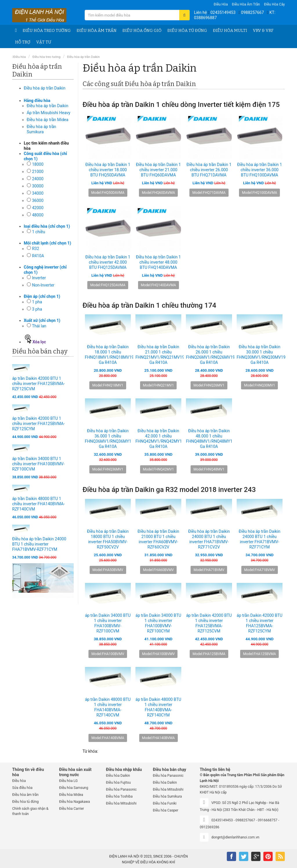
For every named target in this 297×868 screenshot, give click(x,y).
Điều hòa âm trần (246, 4)
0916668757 (268, 820)
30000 (38, 186)
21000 (38, 172)
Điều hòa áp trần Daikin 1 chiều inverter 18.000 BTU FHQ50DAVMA (108, 170)
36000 (38, 200)
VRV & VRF (263, 31)
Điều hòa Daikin (118, 776)
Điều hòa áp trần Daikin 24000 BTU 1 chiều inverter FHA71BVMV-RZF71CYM (39, 544)
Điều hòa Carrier (72, 809)
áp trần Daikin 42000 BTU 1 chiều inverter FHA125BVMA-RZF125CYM (38, 424)
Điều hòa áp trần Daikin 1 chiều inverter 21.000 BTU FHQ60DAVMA (159, 170)
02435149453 (223, 12)
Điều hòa (221, 4)
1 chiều (38, 232)
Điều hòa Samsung (74, 788)
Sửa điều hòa (22, 788)
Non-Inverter (43, 285)
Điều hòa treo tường (47, 31)
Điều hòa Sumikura (167, 796)
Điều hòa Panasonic (121, 789)
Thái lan (39, 326)
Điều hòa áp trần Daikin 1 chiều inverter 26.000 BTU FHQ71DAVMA (209, 170)
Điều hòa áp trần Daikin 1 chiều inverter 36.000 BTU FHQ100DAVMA (259, 170)
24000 (38, 179)
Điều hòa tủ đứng (187, 31)
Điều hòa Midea (71, 795)
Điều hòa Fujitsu (118, 783)
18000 (38, 164)
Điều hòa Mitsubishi (121, 803)
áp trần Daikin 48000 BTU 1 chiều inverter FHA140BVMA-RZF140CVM (38, 504)
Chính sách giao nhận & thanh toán (30, 811)
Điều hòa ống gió (142, 31)
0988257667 (252, 12)
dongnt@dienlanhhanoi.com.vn (236, 837)
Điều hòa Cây (274, 4)
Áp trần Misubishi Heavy (48, 113)
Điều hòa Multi (230, 31)
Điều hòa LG (68, 781)
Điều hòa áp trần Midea (48, 120)
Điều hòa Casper (166, 810)
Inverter (39, 278)
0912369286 (210, 827)
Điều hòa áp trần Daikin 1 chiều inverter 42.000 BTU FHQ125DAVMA (108, 262)
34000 (38, 193)
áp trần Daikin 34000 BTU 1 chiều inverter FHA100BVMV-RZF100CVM (38, 464)
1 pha (37, 302)
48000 (38, 215)
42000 (38, 208)
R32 (35, 249)
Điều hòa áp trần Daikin (83, 57)
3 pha (37, 309)
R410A (38, 256)
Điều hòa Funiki (165, 803)
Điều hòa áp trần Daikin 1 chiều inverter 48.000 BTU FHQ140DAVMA (159, 262)
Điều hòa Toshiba (119, 796)
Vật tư (44, 42)
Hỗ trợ (23, 42)
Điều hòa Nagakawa (75, 802)
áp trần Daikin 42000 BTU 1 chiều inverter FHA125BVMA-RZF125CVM (38, 384)
